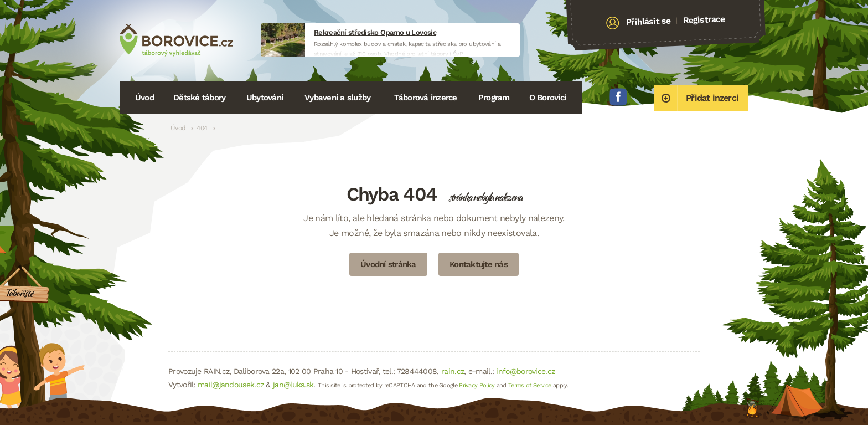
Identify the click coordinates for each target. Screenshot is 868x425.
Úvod (144, 98)
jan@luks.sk (293, 385)
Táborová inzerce (426, 98)
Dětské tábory (199, 98)
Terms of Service (530, 385)
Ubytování (265, 98)
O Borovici (548, 98)
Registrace (704, 19)
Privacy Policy (477, 385)
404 (202, 128)
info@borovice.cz (525, 371)
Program (494, 98)
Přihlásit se (649, 22)
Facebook (618, 97)
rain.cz (453, 371)
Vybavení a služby (337, 98)
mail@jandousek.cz (231, 385)
